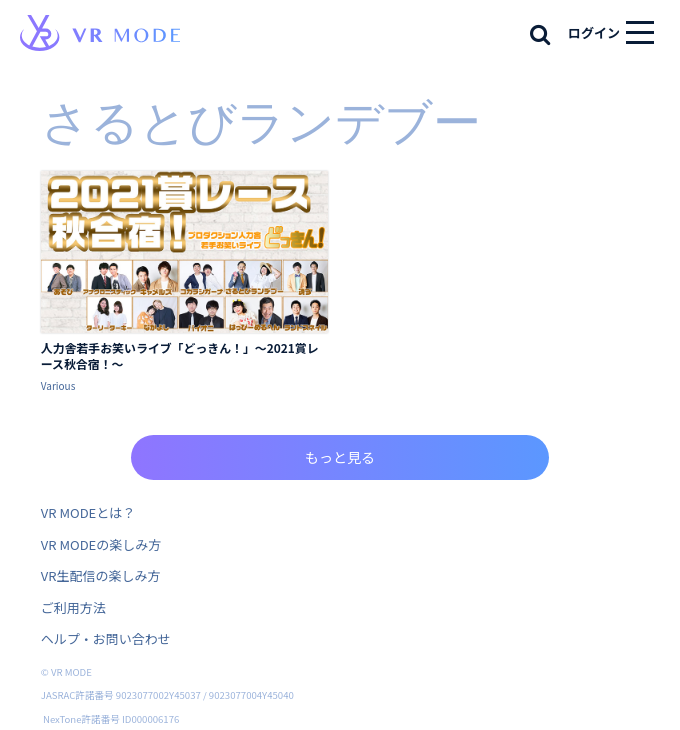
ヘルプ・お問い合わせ (106, 638)
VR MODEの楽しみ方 (101, 544)
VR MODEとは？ (88, 512)
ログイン (594, 32)
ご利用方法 (73, 607)
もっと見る (340, 457)
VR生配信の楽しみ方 (101, 575)
